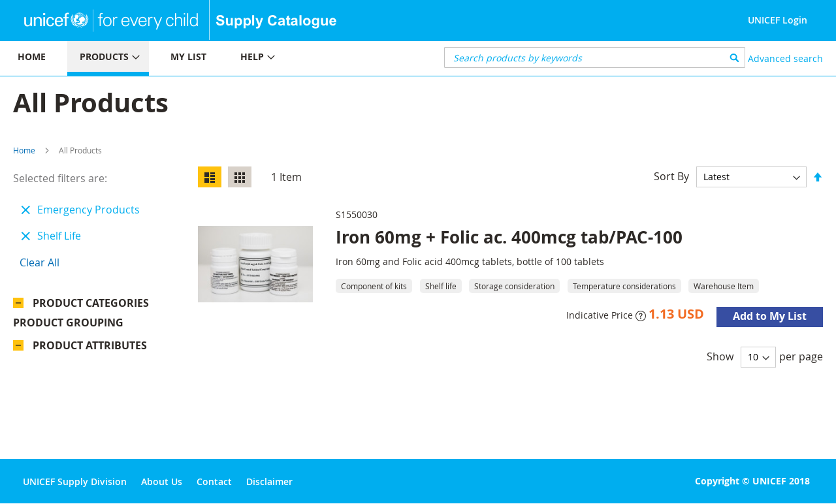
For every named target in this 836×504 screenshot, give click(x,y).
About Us (162, 481)
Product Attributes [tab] (90, 349)
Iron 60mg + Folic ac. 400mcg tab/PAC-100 (509, 237)
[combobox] (595, 57)
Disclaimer (269, 481)
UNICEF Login (778, 20)
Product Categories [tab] (91, 303)
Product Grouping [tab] (88, 326)
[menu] (209, 58)
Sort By (671, 176)
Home (24, 150)
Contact (214, 481)
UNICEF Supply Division (75, 481)
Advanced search (785, 58)
